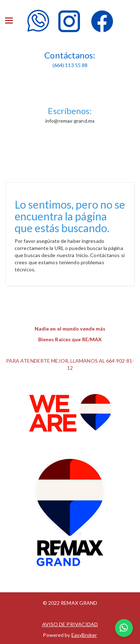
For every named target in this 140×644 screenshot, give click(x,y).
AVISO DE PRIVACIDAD (70, 624)
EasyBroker (84, 635)
